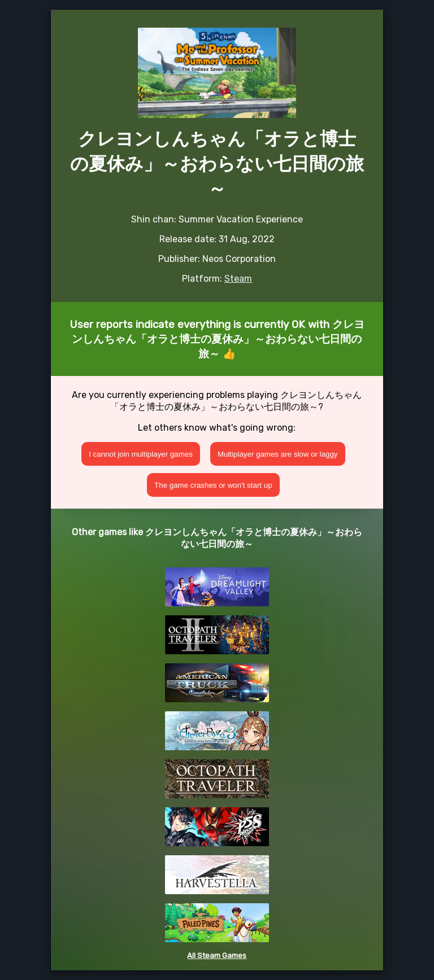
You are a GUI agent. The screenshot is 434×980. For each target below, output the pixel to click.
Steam (238, 279)
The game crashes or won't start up (213, 485)
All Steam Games (217, 955)
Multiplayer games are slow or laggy (278, 454)
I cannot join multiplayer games (141, 454)
